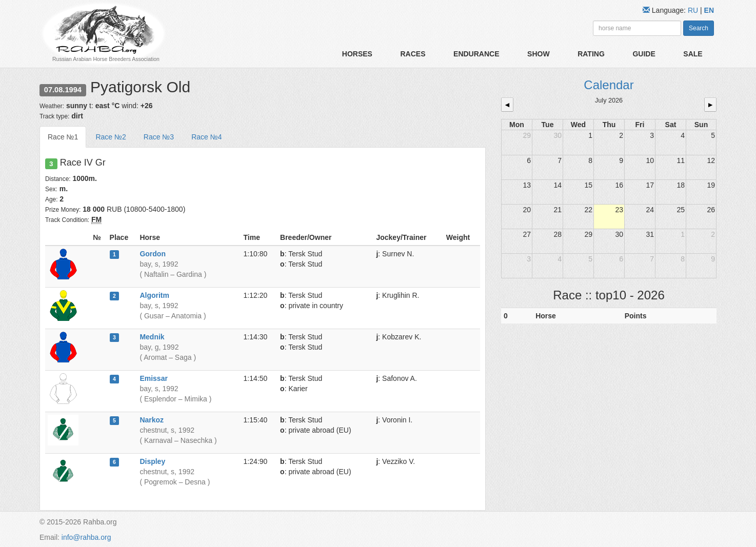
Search (699, 28)
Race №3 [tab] (159, 137)
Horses (357, 54)
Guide (644, 54)
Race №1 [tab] (63, 137)
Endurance (476, 54)
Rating (591, 54)
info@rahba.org (86, 537)
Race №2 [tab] (111, 137)
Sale (693, 54)
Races (413, 54)
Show (539, 54)
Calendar (609, 85)
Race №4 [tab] (206, 137)
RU (694, 10)
